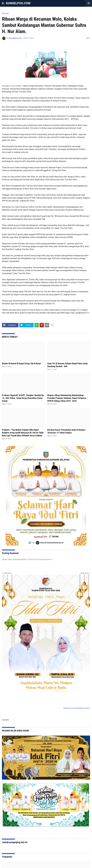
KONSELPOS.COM (18, 3)
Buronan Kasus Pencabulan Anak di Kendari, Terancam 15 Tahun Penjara (66, 431)
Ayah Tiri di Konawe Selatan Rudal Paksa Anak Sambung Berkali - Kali (67, 365)
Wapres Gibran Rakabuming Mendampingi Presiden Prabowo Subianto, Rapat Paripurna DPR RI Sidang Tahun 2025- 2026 (67, 398)
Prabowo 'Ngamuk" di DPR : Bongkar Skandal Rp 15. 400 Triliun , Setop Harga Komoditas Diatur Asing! (23, 398)
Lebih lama (84, 573)
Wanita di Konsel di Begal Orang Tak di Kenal (21, 363)
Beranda (5, 13)
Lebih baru (7, 573)
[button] (3, 3)
